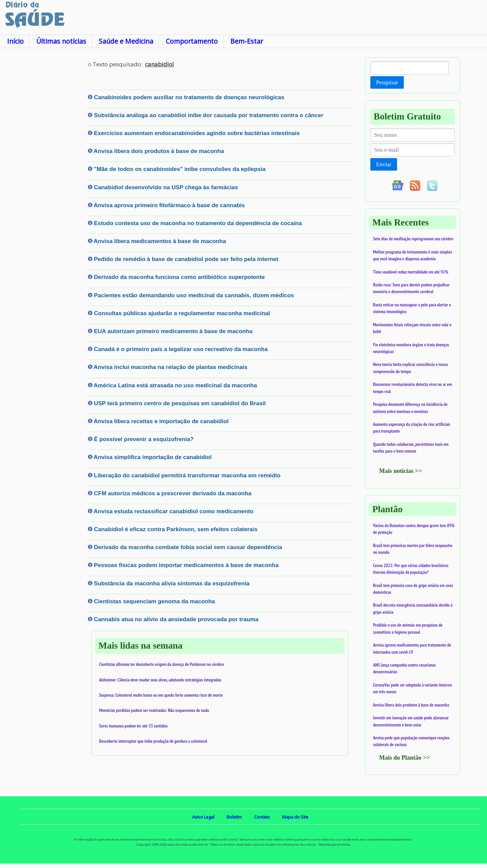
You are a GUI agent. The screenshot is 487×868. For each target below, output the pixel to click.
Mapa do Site (295, 817)
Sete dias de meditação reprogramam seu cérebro (413, 239)
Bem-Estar (247, 41)
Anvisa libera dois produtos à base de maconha (159, 151)
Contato (262, 817)
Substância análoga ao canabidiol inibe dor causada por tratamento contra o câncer (209, 115)
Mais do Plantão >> (404, 758)
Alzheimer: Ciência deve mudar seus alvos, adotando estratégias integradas (160, 680)
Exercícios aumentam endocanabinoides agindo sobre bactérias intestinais (197, 133)
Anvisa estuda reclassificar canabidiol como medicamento (173, 511)
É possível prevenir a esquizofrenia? (144, 439)
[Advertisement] (44, 159)
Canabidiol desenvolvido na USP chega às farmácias (166, 187)
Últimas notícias (61, 41)
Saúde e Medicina (126, 41)
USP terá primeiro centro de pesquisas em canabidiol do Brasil (180, 403)
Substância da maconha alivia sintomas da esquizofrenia (172, 583)
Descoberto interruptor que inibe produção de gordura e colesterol (153, 741)
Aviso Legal (203, 817)
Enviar (384, 164)
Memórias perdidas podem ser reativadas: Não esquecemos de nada (154, 710)
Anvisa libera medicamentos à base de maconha (160, 241)
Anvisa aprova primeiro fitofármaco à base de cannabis (169, 205)
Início (15, 41)
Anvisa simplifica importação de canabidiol (153, 457)
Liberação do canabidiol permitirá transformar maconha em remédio (187, 475)
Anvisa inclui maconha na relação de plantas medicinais (170, 367)
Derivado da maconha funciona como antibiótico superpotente (179, 277)
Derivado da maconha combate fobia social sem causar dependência (188, 547)
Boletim (234, 817)
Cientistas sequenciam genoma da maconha (155, 601)
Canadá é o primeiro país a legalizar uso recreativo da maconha (181, 349)
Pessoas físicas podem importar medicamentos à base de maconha (186, 565)
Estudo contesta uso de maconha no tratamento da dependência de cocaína (198, 223)
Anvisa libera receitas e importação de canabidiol (161, 421)
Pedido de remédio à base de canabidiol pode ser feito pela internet (186, 259)
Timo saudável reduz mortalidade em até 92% (411, 272)
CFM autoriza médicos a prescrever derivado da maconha (173, 493)
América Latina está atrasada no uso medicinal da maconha (175, 385)
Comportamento (192, 41)
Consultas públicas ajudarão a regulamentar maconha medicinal (182, 313)
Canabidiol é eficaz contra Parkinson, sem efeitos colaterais (176, 529)
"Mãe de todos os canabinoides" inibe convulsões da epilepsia (180, 169)
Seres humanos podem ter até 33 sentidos (133, 726)
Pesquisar (387, 82)
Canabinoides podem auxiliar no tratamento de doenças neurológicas (189, 97)
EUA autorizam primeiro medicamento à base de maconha (173, 331)
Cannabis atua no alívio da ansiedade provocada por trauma (176, 619)
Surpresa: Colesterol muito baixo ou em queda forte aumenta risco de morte (161, 695)
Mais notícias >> (401, 471)
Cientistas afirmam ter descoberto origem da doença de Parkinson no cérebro (162, 664)
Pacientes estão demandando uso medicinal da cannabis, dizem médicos (194, 295)
